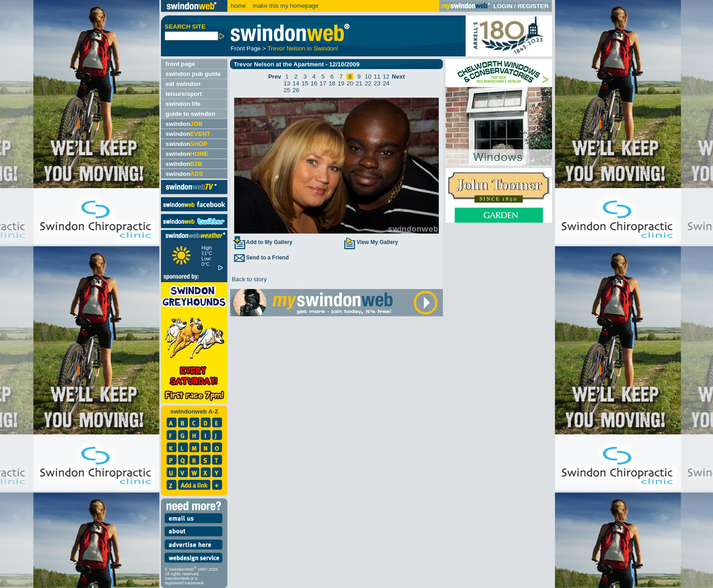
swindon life (183, 104)
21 (359, 83)
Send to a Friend (261, 258)
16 (314, 83)
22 (368, 83)
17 (323, 83)
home (238, 6)
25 (287, 90)
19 (341, 83)
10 (368, 77)
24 (386, 83)
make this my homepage (285, 6)
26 (296, 90)
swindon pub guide (193, 74)
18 (332, 83)
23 (377, 83)
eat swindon (183, 84)
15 (305, 83)
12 (386, 77)
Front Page (246, 48)
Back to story (249, 279)
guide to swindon (191, 114)
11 (377, 77)
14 (296, 83)
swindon (184, 124)
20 (350, 83)
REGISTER (533, 6)
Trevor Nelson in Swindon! (303, 48)
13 (287, 83)
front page (180, 64)
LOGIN (503, 6)
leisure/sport (184, 94)
